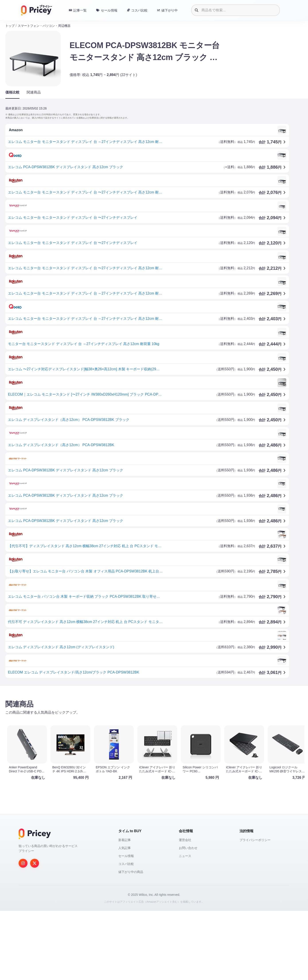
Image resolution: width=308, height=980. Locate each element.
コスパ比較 (126, 933)
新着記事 (125, 909)
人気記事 (125, 917)
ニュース (185, 925)
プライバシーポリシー (255, 909)
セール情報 (126, 925)
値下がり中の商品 (131, 941)
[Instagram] (23, 932)
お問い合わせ (188, 917)
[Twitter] (35, 932)
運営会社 (185, 909)
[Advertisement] (138, 724)
